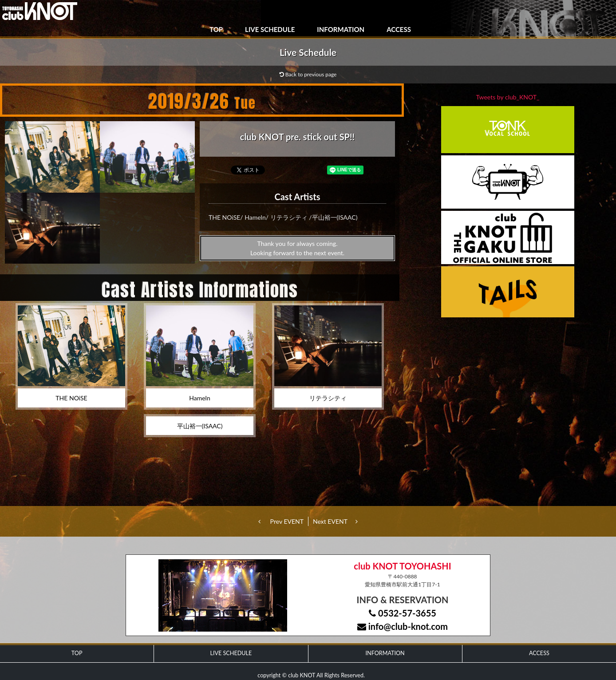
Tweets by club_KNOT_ (508, 97)
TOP (216, 29)
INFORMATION (341, 29)
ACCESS (399, 29)
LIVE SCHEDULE (270, 29)
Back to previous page (308, 74)
